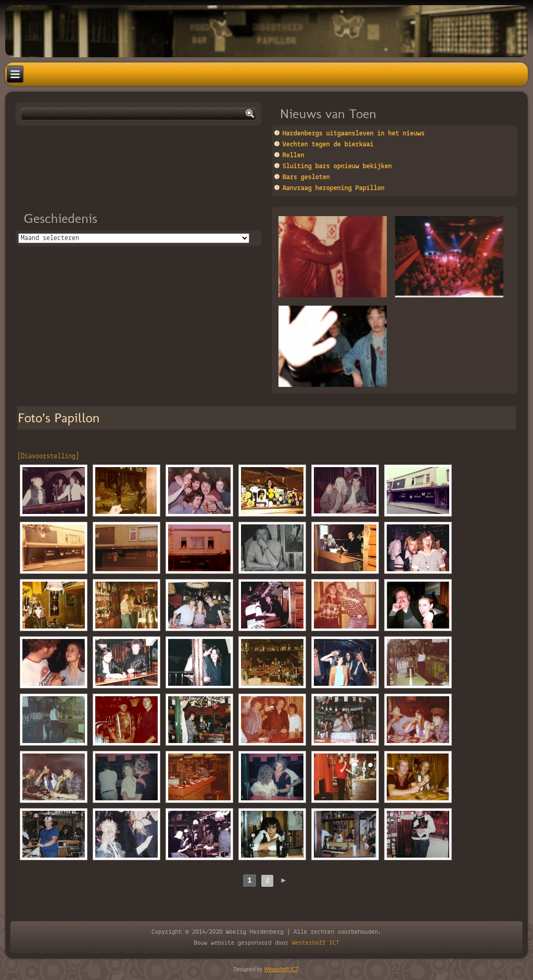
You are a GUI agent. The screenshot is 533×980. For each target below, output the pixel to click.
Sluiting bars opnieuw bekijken (337, 166)
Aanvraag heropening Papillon (334, 188)
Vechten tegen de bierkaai (328, 145)
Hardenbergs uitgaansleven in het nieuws (354, 134)
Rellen (294, 155)
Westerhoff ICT (316, 943)
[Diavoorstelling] (48, 456)
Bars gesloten (306, 177)
